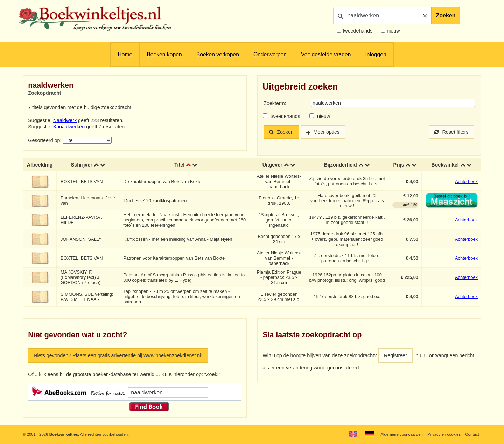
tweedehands (358, 31)
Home (125, 54)
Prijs (399, 165)
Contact (472, 434)
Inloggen (376, 54)
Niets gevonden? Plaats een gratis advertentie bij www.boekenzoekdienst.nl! (118, 355)
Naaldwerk (65, 120)
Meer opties (327, 132)
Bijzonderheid (341, 165)
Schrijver (82, 165)
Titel (179, 165)
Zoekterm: (275, 103)
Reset (451, 132)
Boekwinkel (445, 165)
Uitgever (272, 165)
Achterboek (466, 181)
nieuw (393, 31)
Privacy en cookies (444, 434)
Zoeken (446, 16)
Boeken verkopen (218, 54)
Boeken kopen (164, 54)
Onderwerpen (270, 54)
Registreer (395, 355)
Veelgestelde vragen (326, 54)
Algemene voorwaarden (401, 434)
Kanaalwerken (69, 127)
